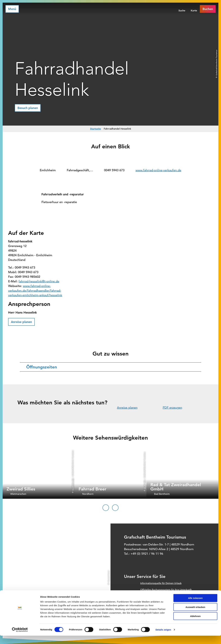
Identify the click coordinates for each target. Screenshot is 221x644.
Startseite (96, 129)
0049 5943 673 (114, 170)
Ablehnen (195, 624)
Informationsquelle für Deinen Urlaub (161, 583)
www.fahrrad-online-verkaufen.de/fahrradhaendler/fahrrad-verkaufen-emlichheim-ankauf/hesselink (35, 291)
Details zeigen (163, 638)
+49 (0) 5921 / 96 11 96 (147, 554)
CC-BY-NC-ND (73, 484)
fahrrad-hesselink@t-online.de (39, 281)
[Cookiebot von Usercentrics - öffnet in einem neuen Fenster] (20, 638)
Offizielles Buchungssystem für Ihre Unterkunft (166, 590)
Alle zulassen (195, 606)
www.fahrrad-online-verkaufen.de (158, 170)
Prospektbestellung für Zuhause (158, 596)
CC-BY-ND (144, 484)
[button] (28, 108)
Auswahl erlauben (195, 615)
